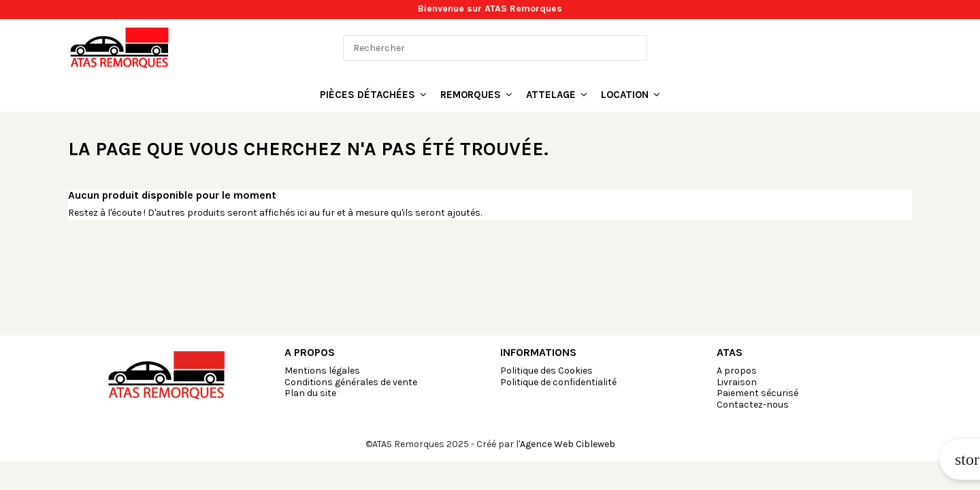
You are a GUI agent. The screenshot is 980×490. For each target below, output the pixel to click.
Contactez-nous (753, 405)
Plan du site (310, 393)
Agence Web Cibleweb (568, 444)
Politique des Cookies (546, 371)
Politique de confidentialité (558, 382)
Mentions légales (322, 371)
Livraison (737, 382)
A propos (737, 371)
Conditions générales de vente (351, 382)
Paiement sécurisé (757, 393)
